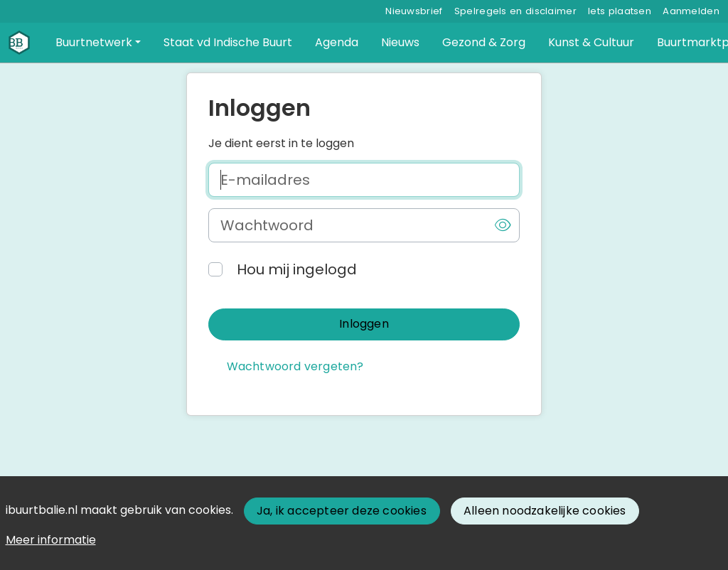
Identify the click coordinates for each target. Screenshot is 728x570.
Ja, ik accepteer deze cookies (342, 511)
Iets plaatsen (620, 11)
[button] (98, 43)
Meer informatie (51, 540)
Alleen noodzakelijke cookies (545, 511)
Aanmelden (691, 11)
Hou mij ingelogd (297, 269)
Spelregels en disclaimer (515, 11)
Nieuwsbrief (414, 11)
